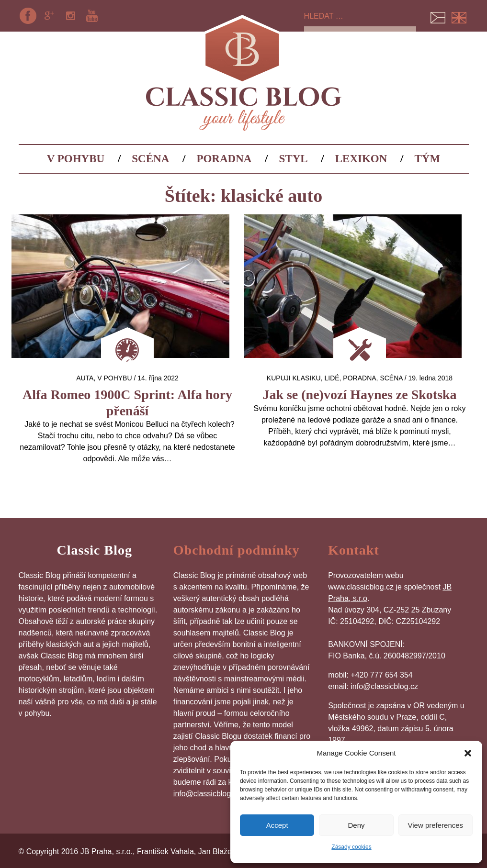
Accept (277, 825)
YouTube (92, 16)
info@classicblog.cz (207, 794)
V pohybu (76, 159)
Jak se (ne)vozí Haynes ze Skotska (359, 395)
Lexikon (361, 159)
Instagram (70, 16)
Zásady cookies (351, 847)
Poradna (224, 159)
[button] (468, 753)
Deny (356, 825)
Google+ (49, 16)
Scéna (150, 159)
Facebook (28, 16)
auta (85, 378)
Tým (428, 159)
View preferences (436, 825)
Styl (294, 159)
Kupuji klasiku (294, 378)
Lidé (332, 378)
